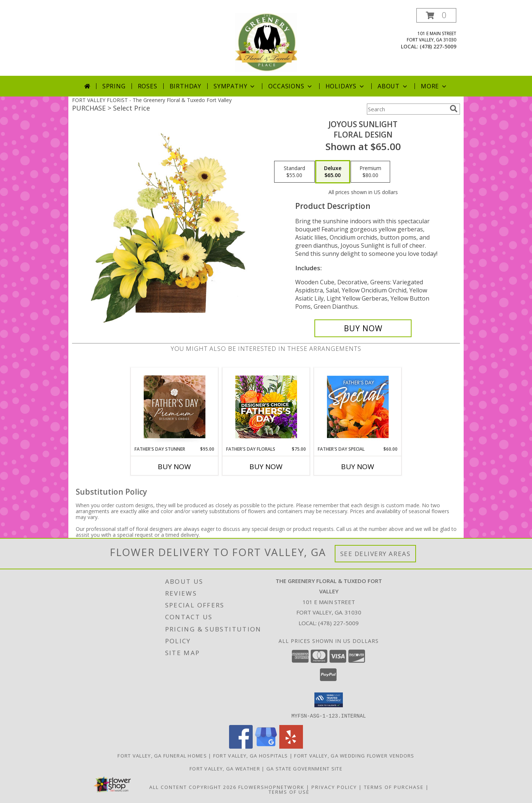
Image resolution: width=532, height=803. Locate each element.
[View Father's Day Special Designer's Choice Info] (358, 407)
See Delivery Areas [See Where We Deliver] (376, 554)
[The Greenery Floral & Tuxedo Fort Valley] (266, 42)
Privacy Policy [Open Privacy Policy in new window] (334, 787)
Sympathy (235, 86)
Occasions (291, 86)
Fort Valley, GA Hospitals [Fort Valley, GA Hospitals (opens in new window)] (251, 755)
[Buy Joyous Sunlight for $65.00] (363, 328)
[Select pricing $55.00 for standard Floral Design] (294, 172)
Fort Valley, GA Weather (225, 768)
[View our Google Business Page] (266, 746)
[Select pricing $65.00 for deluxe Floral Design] (333, 172)
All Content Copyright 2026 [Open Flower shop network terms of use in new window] (193, 787)
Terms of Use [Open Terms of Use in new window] (289, 792)
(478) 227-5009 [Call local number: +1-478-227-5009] (438, 46)
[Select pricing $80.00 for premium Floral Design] (370, 172)
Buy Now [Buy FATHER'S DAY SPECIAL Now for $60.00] (358, 467)
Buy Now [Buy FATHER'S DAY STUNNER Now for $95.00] (174, 467)
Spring (114, 86)
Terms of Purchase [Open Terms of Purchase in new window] (394, 787)
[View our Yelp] (291, 746)
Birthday (185, 86)
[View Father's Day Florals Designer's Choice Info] (266, 407)
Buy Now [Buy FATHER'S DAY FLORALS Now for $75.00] (266, 467)
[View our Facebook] (241, 746)
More (434, 86)
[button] (436, 15)
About (393, 86)
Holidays (345, 86)
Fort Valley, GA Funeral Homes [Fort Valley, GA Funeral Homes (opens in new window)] (162, 755)
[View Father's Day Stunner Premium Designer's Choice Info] (175, 407)
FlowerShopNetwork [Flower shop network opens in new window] (271, 787)
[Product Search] (407, 109)
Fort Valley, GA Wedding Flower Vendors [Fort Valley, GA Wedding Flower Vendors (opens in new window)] (354, 755)
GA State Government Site (304, 768)
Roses (148, 86)
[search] (454, 109)
